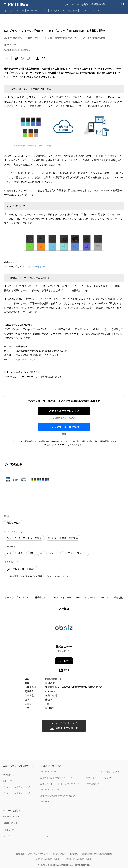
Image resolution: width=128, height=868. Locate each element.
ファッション (87, 10)
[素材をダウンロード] (37, 58)
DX (32, 553)
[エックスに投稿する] (16, 58)
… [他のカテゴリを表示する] (99, 10)
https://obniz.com (53, 679)
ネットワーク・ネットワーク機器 (24, 538)
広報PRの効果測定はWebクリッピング (58, 796)
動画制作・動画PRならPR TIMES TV (56, 778)
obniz (9, 553)
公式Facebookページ (12, 816)
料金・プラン (9, 781)
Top (5, 10)
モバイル (32, 10)
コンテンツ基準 (59, 854)
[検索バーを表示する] (123, 4)
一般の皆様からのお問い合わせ (78, 859)
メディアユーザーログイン (64, 411)
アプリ (43, 10)
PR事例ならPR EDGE (96, 784)
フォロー (64, 661)
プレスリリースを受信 (76, 4)
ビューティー (70, 10)
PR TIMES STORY (48, 772)
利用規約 (74, 854)
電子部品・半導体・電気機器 (63, 538)
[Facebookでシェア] (22, 58)
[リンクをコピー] (43, 58)
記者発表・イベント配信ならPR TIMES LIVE (60, 784)
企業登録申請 (98, 4)
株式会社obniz (42, 598)
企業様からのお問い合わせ (48, 859)
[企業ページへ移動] (64, 629)
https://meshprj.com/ (37, 266)
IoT (41, 553)
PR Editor (45, 802)
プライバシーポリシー (38, 854)
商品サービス (14, 523)
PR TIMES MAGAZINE (50, 790)
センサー (54, 553)
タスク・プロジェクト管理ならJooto (103, 772)
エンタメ (55, 10)
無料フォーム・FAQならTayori (100, 778)
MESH (21, 553)
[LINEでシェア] (28, 58)
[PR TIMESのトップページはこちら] (18, 4)
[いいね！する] (7, 58)
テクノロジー (17, 10)
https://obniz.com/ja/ (25, 360)
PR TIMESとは (9, 775)
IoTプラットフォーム (75, 553)
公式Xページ (8, 830)
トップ (8, 598)
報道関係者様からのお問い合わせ (97, 854)
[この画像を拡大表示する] (16, 480)
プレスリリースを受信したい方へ (18, 787)
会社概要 (20, 854)
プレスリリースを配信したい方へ (18, 793)
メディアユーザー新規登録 (64, 427)
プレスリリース (23, 598)
